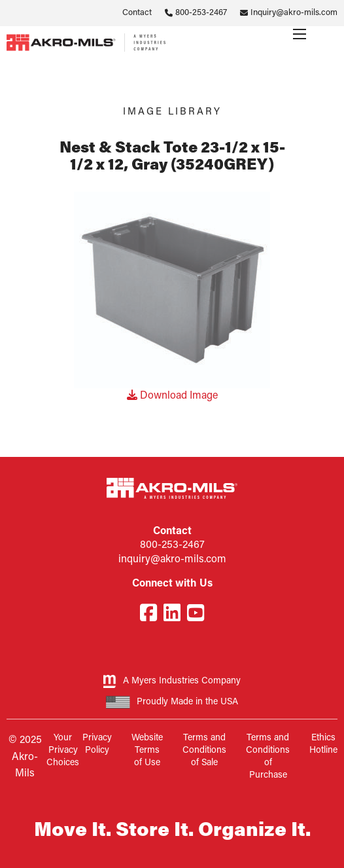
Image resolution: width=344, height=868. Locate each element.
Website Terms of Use (147, 750)
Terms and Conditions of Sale (204, 750)
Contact (137, 13)
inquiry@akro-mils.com (172, 560)
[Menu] (300, 34)
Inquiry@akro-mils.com (294, 13)
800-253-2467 (201, 13)
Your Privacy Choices (63, 750)
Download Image (172, 396)
